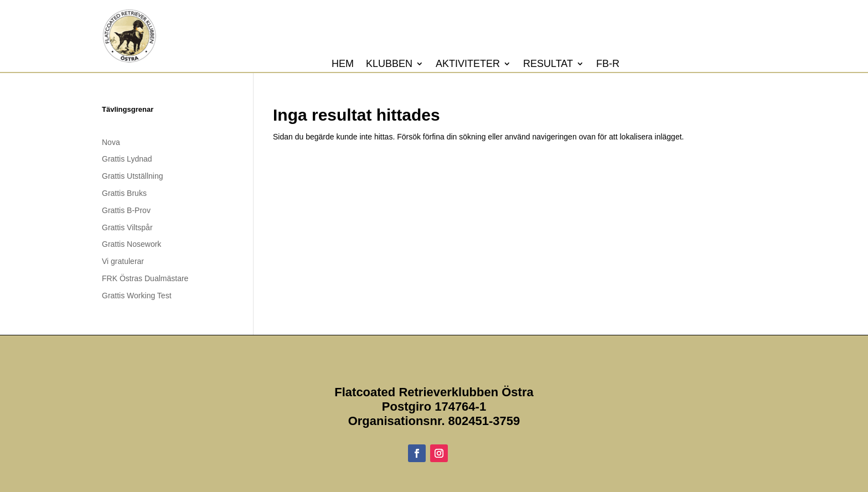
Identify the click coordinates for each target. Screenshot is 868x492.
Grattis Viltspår (127, 227)
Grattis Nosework (131, 244)
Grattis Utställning (132, 176)
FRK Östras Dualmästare (145, 278)
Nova (111, 142)
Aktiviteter (468, 64)
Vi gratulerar (123, 261)
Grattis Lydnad (127, 159)
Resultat (548, 64)
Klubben (389, 64)
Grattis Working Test (137, 296)
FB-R (608, 64)
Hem (343, 64)
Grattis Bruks (124, 193)
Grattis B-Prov (126, 210)
